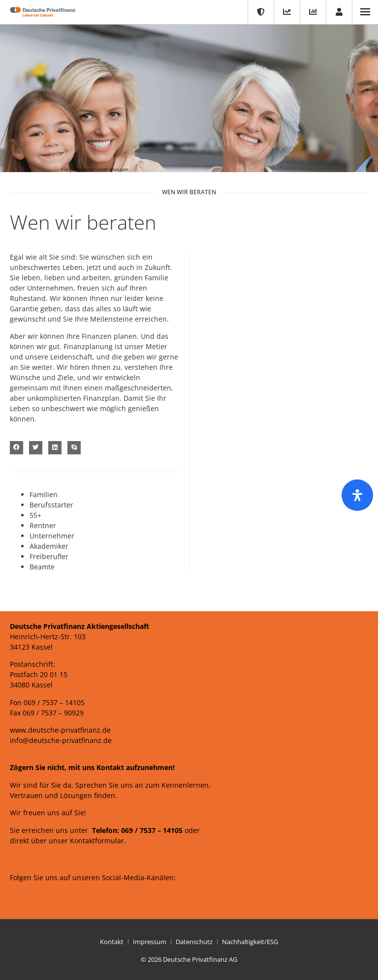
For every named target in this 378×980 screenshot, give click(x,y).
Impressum (150, 942)
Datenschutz (194, 942)
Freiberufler (49, 556)
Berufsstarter (51, 505)
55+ (35, 515)
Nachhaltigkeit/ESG (250, 942)
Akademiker (49, 546)
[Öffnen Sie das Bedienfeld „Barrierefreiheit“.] (357, 495)
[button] (16, 448)
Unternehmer (52, 536)
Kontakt (112, 942)
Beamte (42, 567)
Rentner (43, 525)
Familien (44, 494)
